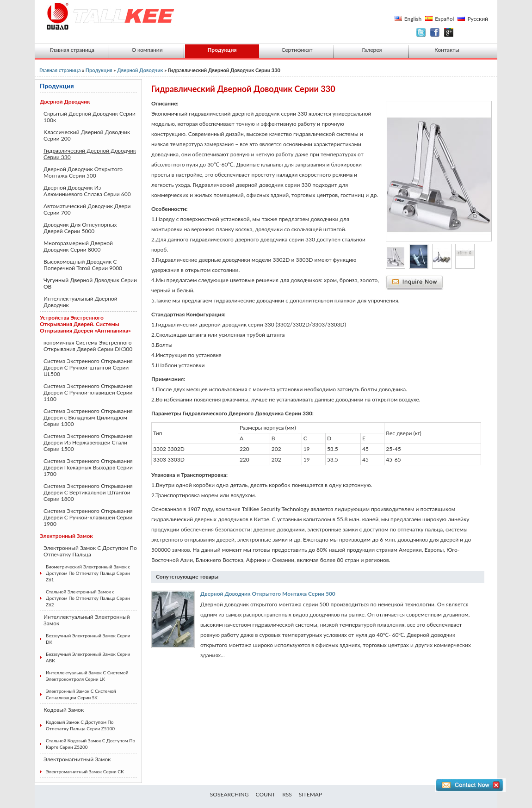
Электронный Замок (66, 536)
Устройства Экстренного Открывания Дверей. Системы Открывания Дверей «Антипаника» (85, 324)
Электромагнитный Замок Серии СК (85, 771)
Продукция (222, 50)
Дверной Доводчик (141, 70)
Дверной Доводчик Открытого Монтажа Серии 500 (83, 172)
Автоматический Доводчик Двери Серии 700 (87, 209)
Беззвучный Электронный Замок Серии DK (88, 639)
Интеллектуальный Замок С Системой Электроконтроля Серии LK (87, 676)
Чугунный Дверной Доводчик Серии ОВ (90, 283)
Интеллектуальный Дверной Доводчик (80, 302)
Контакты (447, 50)
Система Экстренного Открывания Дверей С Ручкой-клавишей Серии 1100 (88, 392)
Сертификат (297, 50)
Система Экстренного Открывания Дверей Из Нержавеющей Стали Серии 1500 (88, 442)
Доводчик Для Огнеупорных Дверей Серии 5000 (80, 228)
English (413, 19)
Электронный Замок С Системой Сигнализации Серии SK (81, 694)
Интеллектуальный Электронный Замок (87, 620)
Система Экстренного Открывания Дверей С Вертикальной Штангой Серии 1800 (88, 492)
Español (444, 19)
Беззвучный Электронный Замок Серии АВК (88, 657)
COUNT (266, 794)
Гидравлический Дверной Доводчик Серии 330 (90, 154)
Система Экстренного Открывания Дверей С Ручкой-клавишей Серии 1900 (88, 517)
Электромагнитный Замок (77, 759)
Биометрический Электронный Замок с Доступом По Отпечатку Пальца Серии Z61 (88, 573)
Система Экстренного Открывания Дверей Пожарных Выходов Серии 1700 (88, 467)
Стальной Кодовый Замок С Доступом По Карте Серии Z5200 (90, 744)
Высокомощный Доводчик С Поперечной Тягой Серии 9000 (83, 265)
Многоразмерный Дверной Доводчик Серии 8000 (78, 246)
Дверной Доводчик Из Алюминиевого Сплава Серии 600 (87, 191)
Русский (478, 19)
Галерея (372, 50)
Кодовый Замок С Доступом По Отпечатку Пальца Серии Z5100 (80, 725)
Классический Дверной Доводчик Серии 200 (87, 135)
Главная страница (72, 50)
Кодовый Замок (64, 710)
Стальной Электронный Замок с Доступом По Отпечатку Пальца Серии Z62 (88, 598)
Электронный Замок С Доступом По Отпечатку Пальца (90, 551)
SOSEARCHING (229, 794)
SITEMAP (310, 794)
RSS (287, 794)
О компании (147, 50)
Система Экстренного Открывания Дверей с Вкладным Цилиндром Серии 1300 (88, 417)
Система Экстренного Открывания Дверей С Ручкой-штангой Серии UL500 (88, 367)
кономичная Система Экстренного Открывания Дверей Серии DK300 (88, 346)
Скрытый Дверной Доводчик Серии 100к (90, 117)
